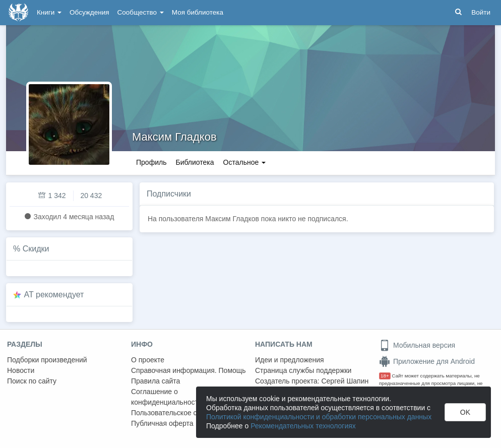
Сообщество (141, 12)
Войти (481, 12)
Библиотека (195, 162)
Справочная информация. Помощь (189, 370)
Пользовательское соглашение (182, 413)
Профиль (151, 162)
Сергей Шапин (345, 381)
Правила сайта (155, 381)
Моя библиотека (198, 12)
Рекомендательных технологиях (303, 426)
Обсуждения (89, 12)
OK (465, 412)
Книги (49, 12)
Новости (21, 370)
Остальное (245, 162)
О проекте (148, 360)
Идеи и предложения (290, 360)
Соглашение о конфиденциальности (167, 397)
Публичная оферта (162, 423)
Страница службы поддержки (303, 370)
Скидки (36, 249)
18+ (385, 376)
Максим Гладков (174, 137)
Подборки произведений (47, 360)
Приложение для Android (427, 361)
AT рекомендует (54, 295)
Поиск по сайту (32, 381)
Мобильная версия (417, 345)
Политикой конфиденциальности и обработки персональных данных (319, 417)
